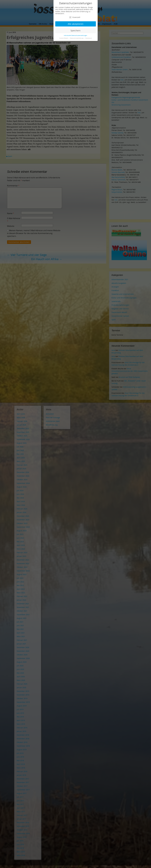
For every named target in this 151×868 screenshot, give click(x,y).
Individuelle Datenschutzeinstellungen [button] (75, 35)
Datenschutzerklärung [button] (77, 38)
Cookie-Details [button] (64, 38)
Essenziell (75, 17)
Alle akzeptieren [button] (76, 24)
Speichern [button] (75, 30)
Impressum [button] (89, 38)
